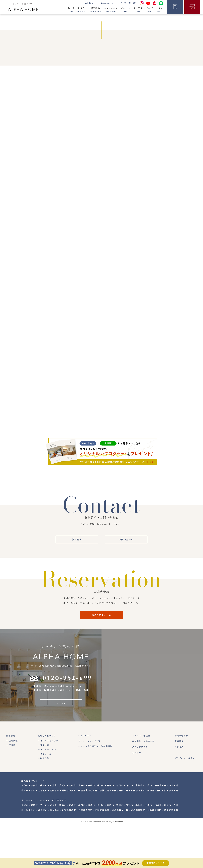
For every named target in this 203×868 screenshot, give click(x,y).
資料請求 (77, 583)
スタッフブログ (140, 791)
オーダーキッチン (49, 784)
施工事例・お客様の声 (143, 785)
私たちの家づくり (47, 779)
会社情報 (10, 779)
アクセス (61, 747)
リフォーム (46, 798)
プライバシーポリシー (186, 802)
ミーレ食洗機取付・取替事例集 (96, 790)
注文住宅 (45, 789)
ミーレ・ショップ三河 (89, 785)
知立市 (53, 829)
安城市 (44, 829)
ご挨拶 (12, 789)
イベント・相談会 (141, 779)
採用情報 (13, 784)
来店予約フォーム (102, 658)
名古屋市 (43, 834)
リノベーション (48, 793)
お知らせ (137, 796)
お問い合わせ (107, 3)
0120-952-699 (129, 3)
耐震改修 (45, 802)
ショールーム (85, 779)
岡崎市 (72, 829)
